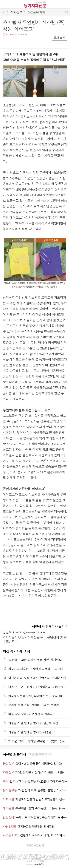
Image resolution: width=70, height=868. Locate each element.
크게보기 (60, 38)
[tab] (14, 755)
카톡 (21, 42)
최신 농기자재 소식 (16, 651)
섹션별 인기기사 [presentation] (40, 755)
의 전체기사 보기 (48, 626)
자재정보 (16, 12)
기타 (28, 42)
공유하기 (66, 13)
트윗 (14, 42)
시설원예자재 (36, 12)
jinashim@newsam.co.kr (29, 632)
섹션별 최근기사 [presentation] (14, 755)
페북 (6, 42)
